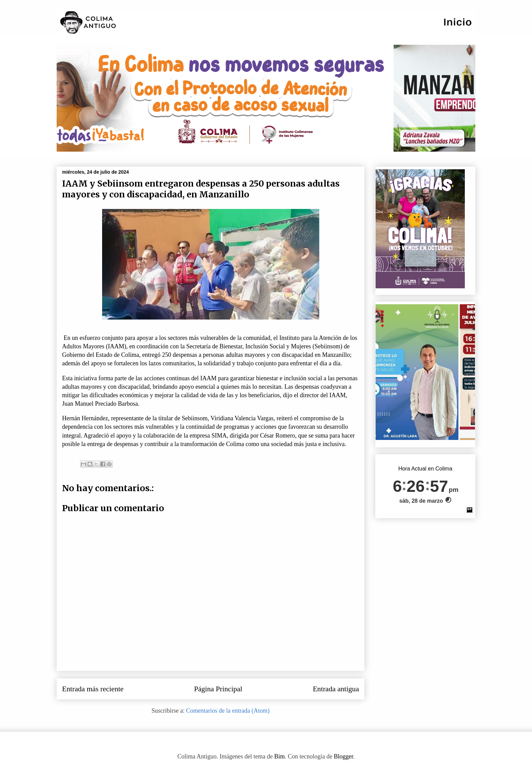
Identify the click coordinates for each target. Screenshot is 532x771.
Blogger (344, 756)
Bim (279, 756)
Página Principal (218, 689)
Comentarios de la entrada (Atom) (228, 711)
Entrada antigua (336, 689)
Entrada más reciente (93, 689)
